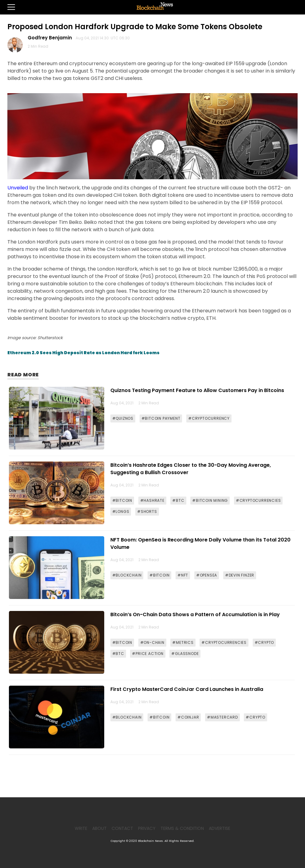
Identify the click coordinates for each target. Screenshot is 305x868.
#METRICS (183, 642)
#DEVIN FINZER (240, 575)
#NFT (183, 575)
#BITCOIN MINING (210, 500)
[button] (8, 7)
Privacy (147, 828)
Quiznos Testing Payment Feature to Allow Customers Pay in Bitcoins (197, 390)
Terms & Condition (182, 828)
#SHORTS (147, 511)
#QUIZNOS (123, 418)
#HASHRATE (152, 500)
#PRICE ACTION (148, 654)
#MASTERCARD (222, 717)
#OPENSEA (207, 575)
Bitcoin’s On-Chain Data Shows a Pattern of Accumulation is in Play (195, 614)
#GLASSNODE (185, 654)
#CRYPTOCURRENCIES (258, 500)
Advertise (220, 828)
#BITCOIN (122, 500)
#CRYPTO (264, 642)
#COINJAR (188, 717)
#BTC (178, 500)
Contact (122, 828)
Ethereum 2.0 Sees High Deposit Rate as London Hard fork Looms (83, 353)
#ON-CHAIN (152, 642)
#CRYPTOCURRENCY (209, 418)
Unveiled (18, 188)
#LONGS (121, 511)
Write (81, 828)
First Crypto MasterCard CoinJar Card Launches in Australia (187, 689)
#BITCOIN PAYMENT (161, 418)
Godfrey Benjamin (51, 38)
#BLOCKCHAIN (127, 575)
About (99, 828)
